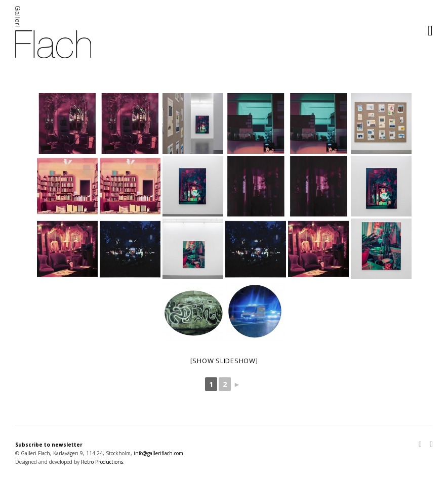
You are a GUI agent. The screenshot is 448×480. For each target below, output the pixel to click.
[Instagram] (422, 445)
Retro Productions (102, 462)
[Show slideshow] (224, 361)
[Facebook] (429, 445)
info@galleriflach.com (158, 453)
